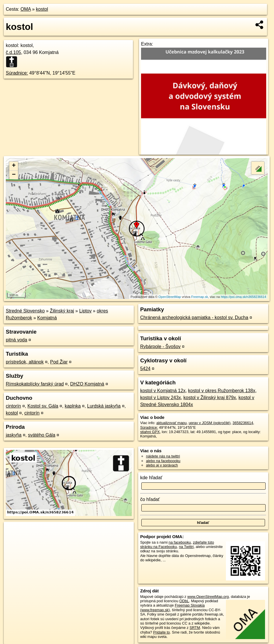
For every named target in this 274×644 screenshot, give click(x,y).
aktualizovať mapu (171, 423)
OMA (26, 9)
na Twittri (186, 547)
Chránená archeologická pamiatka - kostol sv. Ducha (194, 318)
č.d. (13, 52)
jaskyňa (14, 435)
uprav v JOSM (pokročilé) (209, 423)
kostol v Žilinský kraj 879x (210, 398)
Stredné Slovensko (25, 311)
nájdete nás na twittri (163, 456)
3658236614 (243, 423)
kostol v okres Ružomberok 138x (222, 391)
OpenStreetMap (170, 297)
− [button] (14, 175)
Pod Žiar (59, 362)
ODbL (184, 601)
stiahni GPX (150, 432)
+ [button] (14, 166)
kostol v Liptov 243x (161, 398)
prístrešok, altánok (25, 362)
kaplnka (73, 406)
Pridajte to (162, 632)
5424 (145, 369)
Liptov (85, 311)
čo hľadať (150, 499)
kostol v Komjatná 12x (163, 391)
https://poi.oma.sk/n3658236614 (243, 297)
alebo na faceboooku (163, 461)
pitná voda (17, 340)
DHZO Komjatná (87, 384)
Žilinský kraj (62, 311)
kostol (42, 9)
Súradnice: (17, 73)
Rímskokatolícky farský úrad (35, 384)
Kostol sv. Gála (43, 406)
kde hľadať (151, 478)
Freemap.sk (200, 297)
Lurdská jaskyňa (104, 406)
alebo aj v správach (162, 465)
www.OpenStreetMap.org (208, 597)
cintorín (13, 406)
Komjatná (47, 318)
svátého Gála (42, 435)
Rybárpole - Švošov (160, 347)
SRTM (195, 628)
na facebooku (180, 542)
